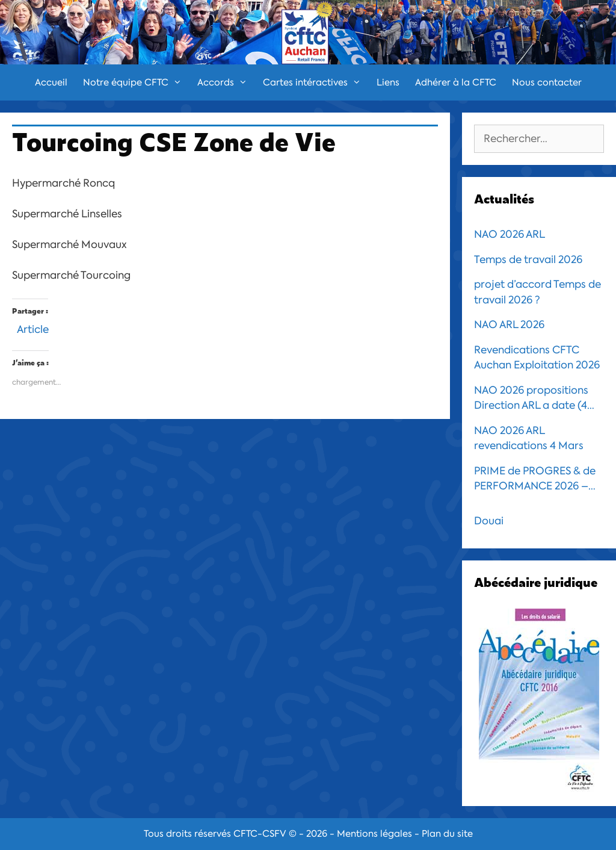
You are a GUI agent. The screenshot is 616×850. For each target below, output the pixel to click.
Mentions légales (374, 834)
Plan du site (447, 834)
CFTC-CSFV (260, 834)
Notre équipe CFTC (136, 82)
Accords (226, 82)
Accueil (51, 82)
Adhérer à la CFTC (456, 82)
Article (33, 328)
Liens (388, 82)
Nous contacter (547, 82)
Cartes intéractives (316, 82)
